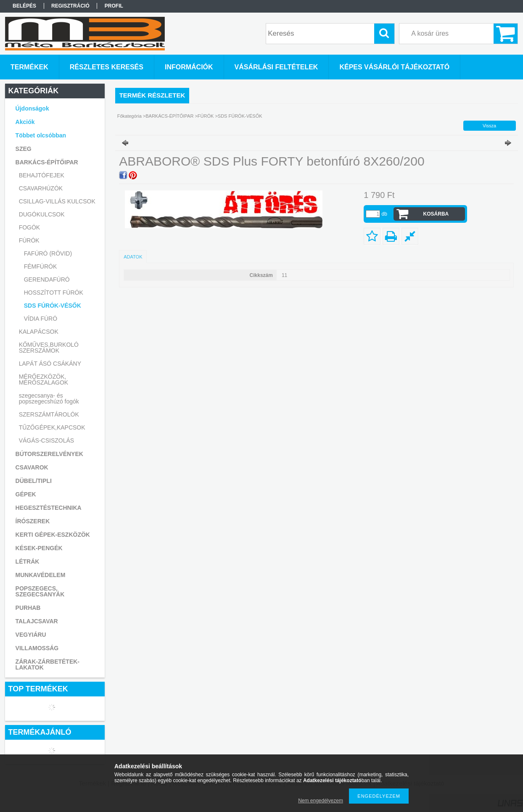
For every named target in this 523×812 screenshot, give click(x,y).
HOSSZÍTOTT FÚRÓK (54, 293)
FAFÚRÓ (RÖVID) (48, 253)
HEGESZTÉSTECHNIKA (49, 508)
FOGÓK (30, 227)
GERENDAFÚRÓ (47, 279)
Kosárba (436, 214)
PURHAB (28, 608)
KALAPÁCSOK (39, 332)
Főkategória (129, 116)
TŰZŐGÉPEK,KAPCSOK (52, 427)
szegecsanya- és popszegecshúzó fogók (49, 398)
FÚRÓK (206, 116)
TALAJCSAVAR (37, 621)
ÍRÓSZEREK (33, 521)
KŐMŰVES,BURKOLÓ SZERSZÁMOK (49, 348)
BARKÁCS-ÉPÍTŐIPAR (169, 116)
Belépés (24, 6)
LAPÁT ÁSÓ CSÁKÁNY (50, 364)
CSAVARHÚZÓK (41, 188)
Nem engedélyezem (321, 801)
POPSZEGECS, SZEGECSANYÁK (40, 591)
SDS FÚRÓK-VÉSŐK (53, 306)
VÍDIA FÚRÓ (41, 319)
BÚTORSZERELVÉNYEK (49, 454)
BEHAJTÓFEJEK (42, 175)
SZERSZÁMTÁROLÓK (49, 414)
